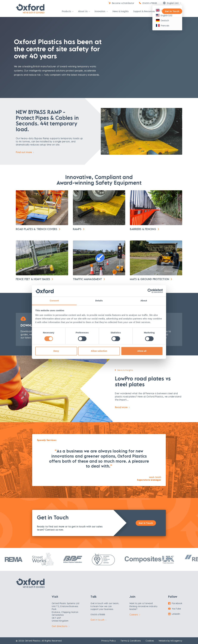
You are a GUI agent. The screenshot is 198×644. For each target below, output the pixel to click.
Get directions (61, 626)
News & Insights (121, 11)
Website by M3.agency (170, 641)
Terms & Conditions (131, 641)
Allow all (142, 351)
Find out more (25, 152)
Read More (122, 407)
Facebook (175, 603)
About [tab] (144, 301)
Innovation (101, 11)
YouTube (175, 609)
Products (68, 11)
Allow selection (99, 351)
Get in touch (98, 620)
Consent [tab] (54, 301)
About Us (84, 11)
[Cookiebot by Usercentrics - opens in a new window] (150, 291)
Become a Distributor (123, 3)
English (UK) (171, 3)
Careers (135, 615)
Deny (56, 351)
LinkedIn (174, 614)
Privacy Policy (109, 641)
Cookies (150, 641)
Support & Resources (145, 11)
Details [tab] (99, 301)
